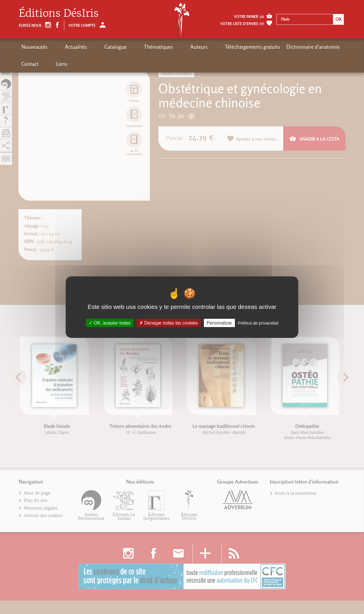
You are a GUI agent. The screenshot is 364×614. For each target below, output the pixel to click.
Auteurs (155, 47)
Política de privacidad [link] (258, 323)
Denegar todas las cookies (169, 323)
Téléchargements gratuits (197, 47)
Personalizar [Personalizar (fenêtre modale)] (219, 323)
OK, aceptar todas (109, 323)
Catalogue (93, 47)
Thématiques (125, 47)
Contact (299, 47)
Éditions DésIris (59, 13)
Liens (319, 47)
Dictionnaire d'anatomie (258, 47)
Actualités (65, 47)
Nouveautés (34, 47)
